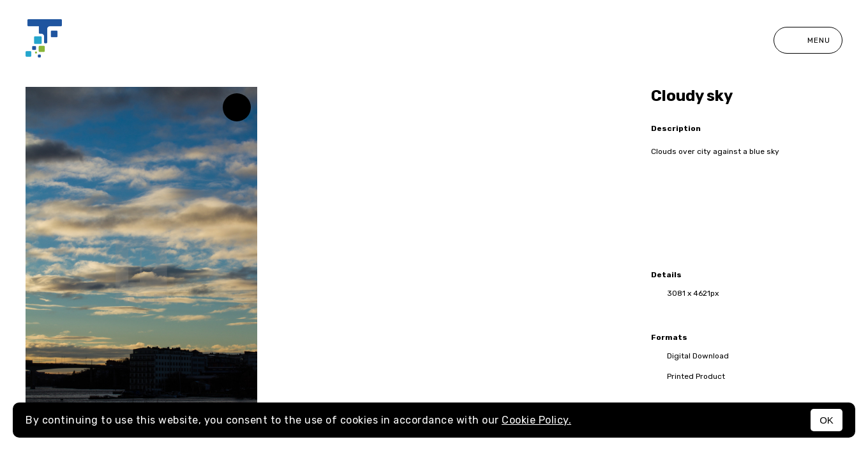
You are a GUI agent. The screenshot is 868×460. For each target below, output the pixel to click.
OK (827, 420)
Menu (808, 40)
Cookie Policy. (536, 420)
